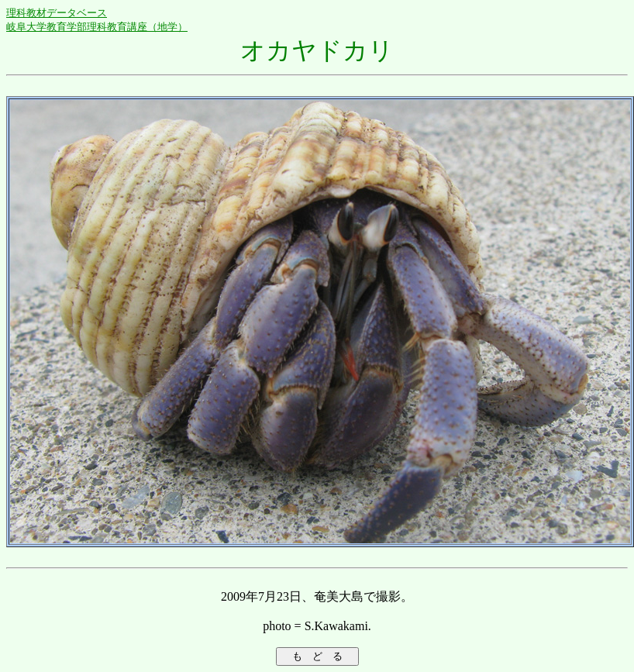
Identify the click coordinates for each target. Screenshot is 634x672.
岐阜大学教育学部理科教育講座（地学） (97, 27)
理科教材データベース (57, 13)
